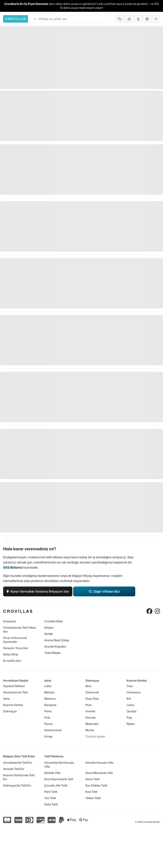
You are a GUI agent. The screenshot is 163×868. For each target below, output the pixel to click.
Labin (48, 686)
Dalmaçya (10, 711)
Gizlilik (49, 634)
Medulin (49, 692)
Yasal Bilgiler (53, 653)
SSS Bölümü (13, 567)
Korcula (91, 718)
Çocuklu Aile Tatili (56, 785)
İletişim (49, 628)
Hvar (89, 705)
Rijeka (131, 724)
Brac (89, 686)
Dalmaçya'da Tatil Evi (17, 785)
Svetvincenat (53, 730)
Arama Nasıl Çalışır (57, 640)
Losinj (130, 705)
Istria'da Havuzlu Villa (100, 763)
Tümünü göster (95, 736)
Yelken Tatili (93, 798)
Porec (48, 711)
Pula (47, 718)
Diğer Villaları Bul (104, 591)
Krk (129, 699)
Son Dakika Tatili (96, 785)
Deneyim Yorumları (16, 648)
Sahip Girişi (11, 654)
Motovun (50, 699)
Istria (6, 699)
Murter (90, 730)
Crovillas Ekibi (53, 621)
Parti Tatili (51, 792)
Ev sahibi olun (12, 661)
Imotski (90, 711)
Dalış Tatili (51, 804)
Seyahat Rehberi (14, 686)
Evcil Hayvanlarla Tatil (59, 779)
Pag (129, 718)
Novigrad (50, 705)
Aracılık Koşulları (55, 646)
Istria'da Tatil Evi (14, 769)
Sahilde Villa (52, 773)
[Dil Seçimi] (147, 19)
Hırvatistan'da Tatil (15, 692)
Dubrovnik (92, 692)
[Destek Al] (138, 19)
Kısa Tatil (91, 792)
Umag (48, 736)
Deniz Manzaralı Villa (99, 773)
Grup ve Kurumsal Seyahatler (15, 640)
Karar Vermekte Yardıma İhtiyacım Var (38, 591)
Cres (130, 686)
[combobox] (73, 19)
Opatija (132, 711)
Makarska (92, 724)
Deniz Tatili (93, 779)
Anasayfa (9, 621)
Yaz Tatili (50, 798)
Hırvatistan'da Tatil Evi (18, 763)
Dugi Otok (92, 699)
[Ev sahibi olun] (129, 19)
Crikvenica (134, 692)
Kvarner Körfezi (13, 705)
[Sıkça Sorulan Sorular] (120, 19)
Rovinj (48, 724)
